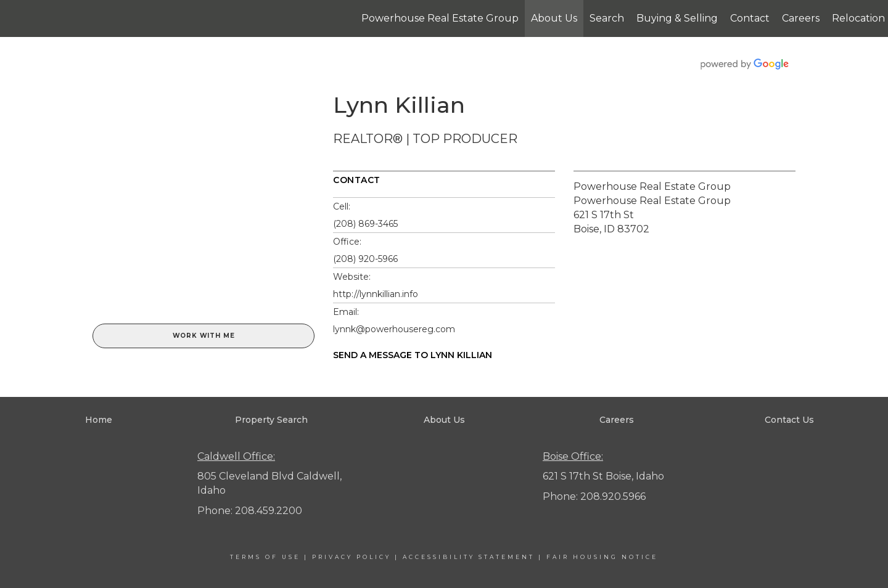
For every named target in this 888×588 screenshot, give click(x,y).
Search (607, 18)
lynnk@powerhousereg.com (394, 329)
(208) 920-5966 (365, 259)
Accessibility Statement (469, 557)
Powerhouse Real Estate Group (440, 18)
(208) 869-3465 (365, 224)
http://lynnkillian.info (376, 294)
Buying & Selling (677, 18)
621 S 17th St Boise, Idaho (603, 476)
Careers (801, 18)
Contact (750, 18)
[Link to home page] (16, 18)
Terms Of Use (265, 557)
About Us (554, 18)
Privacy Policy (351, 557)
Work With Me (204, 336)
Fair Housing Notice (602, 557)
